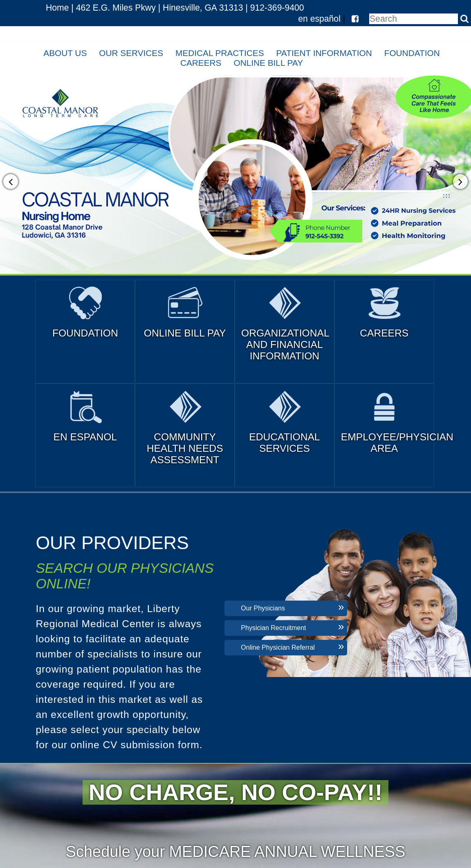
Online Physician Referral (278, 647)
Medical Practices (220, 53)
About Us (65, 53)
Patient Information (324, 53)
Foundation (412, 53)
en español (319, 19)
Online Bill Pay (269, 63)
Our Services (131, 53)
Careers (201, 63)
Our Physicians (263, 608)
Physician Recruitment (273, 628)
